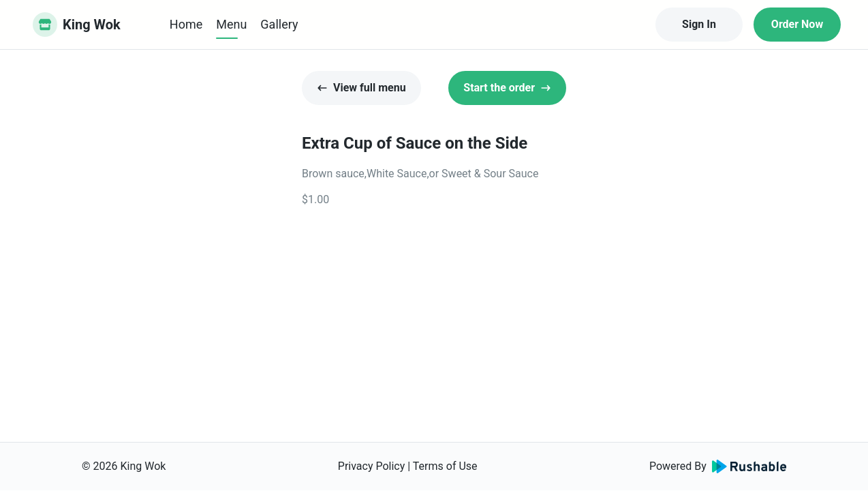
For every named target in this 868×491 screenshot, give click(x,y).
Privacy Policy (372, 466)
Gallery (279, 24)
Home (186, 24)
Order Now (797, 24)
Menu (231, 24)
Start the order (507, 88)
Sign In (699, 24)
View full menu (361, 88)
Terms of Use (445, 466)
